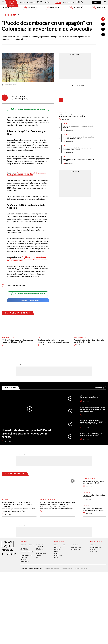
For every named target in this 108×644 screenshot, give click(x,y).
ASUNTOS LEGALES (76, 547)
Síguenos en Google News (28, 300)
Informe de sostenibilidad (40, 549)
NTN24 (56, 545)
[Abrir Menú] (3, 2)
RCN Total (57, 547)
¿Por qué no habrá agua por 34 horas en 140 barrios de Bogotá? (92, 397)
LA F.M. (56, 552)
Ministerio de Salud (89, 479)
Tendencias (66, 2)
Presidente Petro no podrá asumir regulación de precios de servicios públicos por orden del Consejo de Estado (27, 259)
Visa (64, 145)
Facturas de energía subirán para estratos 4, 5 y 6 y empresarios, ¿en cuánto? (28, 174)
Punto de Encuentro (80, 2)
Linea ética (39, 556)
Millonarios (63, 112)
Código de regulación (27, 552)
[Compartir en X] (103, 29)
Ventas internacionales (41, 553)
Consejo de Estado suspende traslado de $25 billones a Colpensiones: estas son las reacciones (93, 409)
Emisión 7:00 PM (76, 8)
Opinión (73, 2)
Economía (58, 2)
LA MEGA (57, 558)
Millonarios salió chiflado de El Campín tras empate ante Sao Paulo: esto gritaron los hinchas (76, 116)
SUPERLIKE (93, 549)
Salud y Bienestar (48, 2)
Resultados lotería (8, 337)
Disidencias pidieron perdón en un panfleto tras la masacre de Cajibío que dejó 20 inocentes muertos (93, 422)
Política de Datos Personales (52, 568)
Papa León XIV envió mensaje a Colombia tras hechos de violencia (78, 127)
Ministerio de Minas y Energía (16, 285)
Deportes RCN (39, 2)
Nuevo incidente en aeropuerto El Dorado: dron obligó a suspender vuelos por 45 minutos (27, 434)
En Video (11, 388)
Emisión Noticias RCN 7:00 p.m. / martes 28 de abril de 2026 (91, 435)
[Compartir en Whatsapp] (103, 35)
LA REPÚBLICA (75, 545)
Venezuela (66, 134)
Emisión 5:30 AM (30, 8)
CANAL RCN (96, 2)
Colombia (22, 2)
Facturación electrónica (39, 546)
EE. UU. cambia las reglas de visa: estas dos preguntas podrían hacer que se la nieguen (77, 149)
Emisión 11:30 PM (99, 8)
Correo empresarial (26, 556)
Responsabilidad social (27, 545)
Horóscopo (87, 492)
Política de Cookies (67, 568)
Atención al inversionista (24, 561)
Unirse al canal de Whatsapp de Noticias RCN (28, 109)
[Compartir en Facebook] (103, 24)
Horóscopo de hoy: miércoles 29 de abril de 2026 (94, 496)
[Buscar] (105, 2)
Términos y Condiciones (81, 568)
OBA (37, 558)
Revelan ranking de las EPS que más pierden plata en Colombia (94, 482)
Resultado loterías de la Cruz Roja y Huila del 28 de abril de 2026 (89, 341)
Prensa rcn (24, 558)
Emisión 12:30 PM (53, 8)
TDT (64, 545)
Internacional (31, 2)
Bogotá (65, 157)
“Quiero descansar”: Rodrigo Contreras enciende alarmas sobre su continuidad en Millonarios (17, 504)
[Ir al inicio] (12, 3)
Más (101, 388)
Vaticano (66, 123)
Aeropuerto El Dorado (48, 500)
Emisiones (7, 8)
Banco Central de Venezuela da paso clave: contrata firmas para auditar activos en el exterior (79, 138)
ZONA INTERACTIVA (95, 547)
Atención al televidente (24, 549)
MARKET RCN (93, 552)
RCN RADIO (57, 549)
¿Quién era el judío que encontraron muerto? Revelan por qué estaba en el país (78, 160)
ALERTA (56, 554)
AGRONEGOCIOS (75, 549)
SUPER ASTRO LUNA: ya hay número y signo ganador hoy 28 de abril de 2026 (17, 341)
